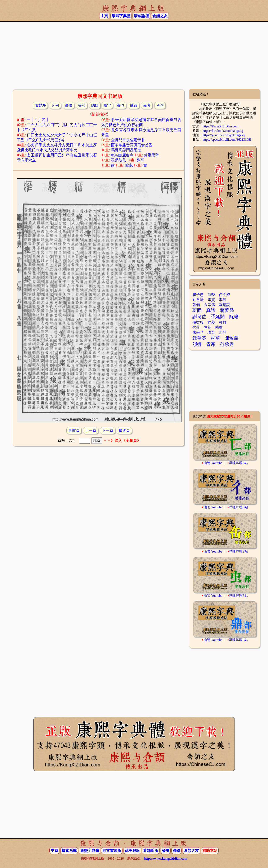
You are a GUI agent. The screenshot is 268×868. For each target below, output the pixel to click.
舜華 (215, 338)
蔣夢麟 (227, 310)
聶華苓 (199, 338)
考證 (160, 105)
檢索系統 (69, 851)
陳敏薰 (232, 338)
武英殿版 (132, 851)
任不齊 (224, 295)
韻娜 (197, 344)
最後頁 (124, 431)
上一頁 (91, 431)
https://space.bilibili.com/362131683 (227, 139)
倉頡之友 (160, 16)
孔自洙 (198, 300)
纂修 (68, 105)
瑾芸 (211, 332)
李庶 (223, 300)
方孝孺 (209, 305)
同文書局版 (112, 851)
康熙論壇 (141, 16)
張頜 (196, 305)
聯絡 (177, 851)
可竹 (223, 322)
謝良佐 (199, 317)
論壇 (166, 851)
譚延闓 (218, 317)
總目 (95, 105)
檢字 (107, 105)
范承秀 (227, 344)
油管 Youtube (213, 463)
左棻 (207, 327)
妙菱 (211, 322)
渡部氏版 (151, 851)
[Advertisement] (134, 55)
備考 (147, 105)
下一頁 (108, 431)
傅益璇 (198, 322)
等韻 (82, 105)
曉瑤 (219, 327)
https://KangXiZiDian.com (220, 126)
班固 (197, 310)
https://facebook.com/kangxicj (223, 131)
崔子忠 (198, 295)
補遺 (134, 105)
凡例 (55, 105)
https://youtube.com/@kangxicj (224, 135)
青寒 (211, 344)
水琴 (223, 332)
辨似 (120, 105)
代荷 (196, 327)
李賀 (211, 300)
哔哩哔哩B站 (239, 463)
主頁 (104, 16)
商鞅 (211, 295)
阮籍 (234, 317)
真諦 (211, 310)
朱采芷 (198, 332)
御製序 (40, 105)
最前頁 (74, 431)
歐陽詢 (224, 305)
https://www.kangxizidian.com (166, 858)
